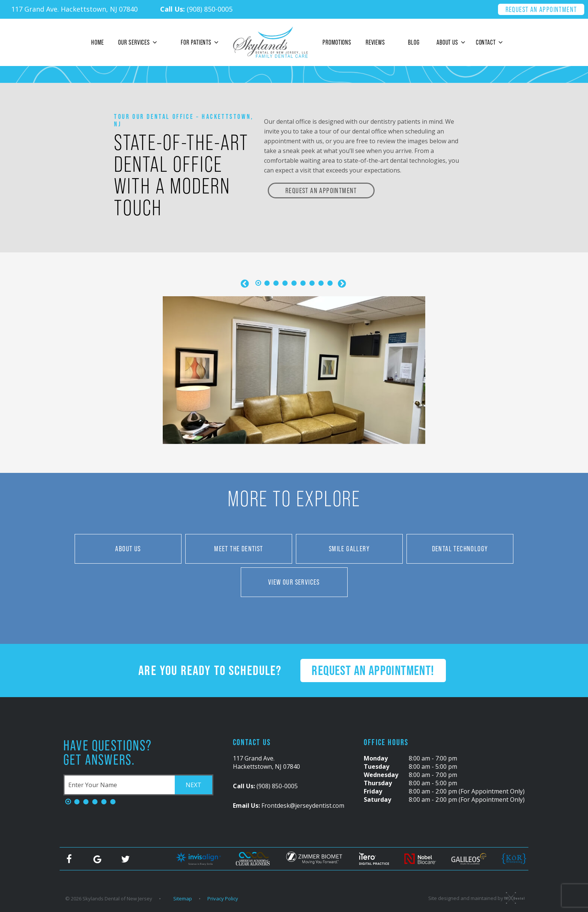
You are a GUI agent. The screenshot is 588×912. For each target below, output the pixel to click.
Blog (414, 42)
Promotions (337, 42)
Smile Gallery (349, 549)
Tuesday (376, 766)
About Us (452, 42)
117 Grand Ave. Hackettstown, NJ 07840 (74, 9)
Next (193, 785)
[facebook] (69, 859)
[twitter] (125, 859)
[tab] (258, 283)
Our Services (139, 42)
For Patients (201, 42)
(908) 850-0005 (196, 9)
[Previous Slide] (245, 284)
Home (97, 42)
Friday (373, 791)
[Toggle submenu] (155, 42)
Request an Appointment (541, 9)
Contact (491, 42)
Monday (376, 758)
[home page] (271, 43)
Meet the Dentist (238, 549)
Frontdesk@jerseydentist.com (289, 805)
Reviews (375, 42)
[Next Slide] (343, 284)
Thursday (378, 783)
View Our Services (294, 582)
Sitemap (183, 898)
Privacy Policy (223, 898)
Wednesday (381, 775)
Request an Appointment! (373, 670)
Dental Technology (460, 549)
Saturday (377, 799)
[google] (97, 859)
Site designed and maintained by (475, 898)
